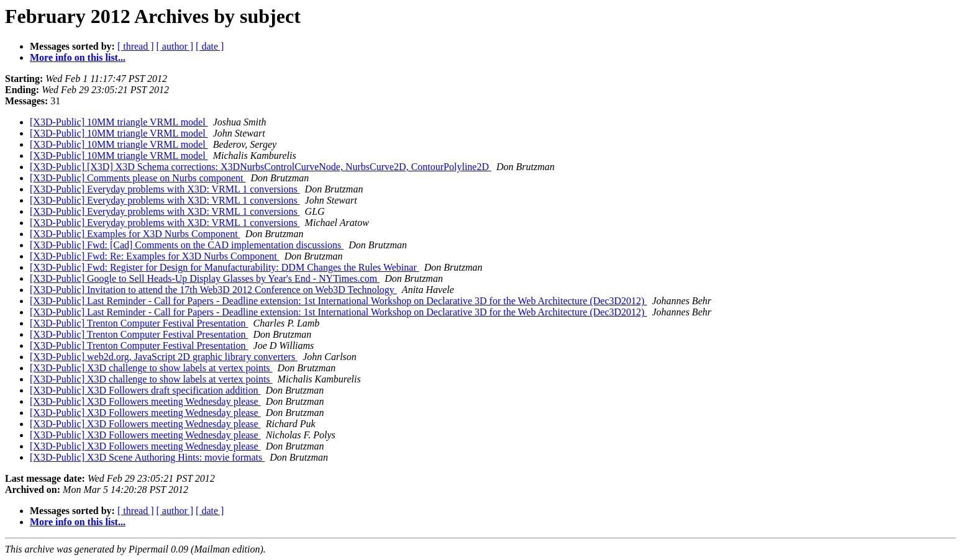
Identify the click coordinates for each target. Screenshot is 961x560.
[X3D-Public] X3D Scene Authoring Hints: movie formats (147, 457)
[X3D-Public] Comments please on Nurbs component (138, 178)
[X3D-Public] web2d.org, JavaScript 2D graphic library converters (164, 357)
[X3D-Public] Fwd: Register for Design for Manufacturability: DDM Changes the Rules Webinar (225, 267)
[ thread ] (136, 46)
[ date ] (210, 46)
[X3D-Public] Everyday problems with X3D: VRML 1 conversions (165, 189)
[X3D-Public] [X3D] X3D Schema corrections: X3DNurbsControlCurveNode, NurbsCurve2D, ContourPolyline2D (261, 167)
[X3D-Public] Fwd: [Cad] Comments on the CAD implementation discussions (187, 245)
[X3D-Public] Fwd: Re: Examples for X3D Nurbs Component (155, 256)
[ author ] (175, 46)
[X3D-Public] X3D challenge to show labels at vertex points (151, 368)
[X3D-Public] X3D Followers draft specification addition (145, 390)
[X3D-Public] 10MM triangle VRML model (119, 122)
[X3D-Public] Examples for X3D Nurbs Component (135, 234)
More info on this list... (78, 57)
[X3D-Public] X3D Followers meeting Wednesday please (145, 401)
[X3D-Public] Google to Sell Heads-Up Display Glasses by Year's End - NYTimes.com (205, 278)
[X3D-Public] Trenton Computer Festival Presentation (139, 323)
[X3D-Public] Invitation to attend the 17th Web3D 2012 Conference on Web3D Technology (213, 290)
